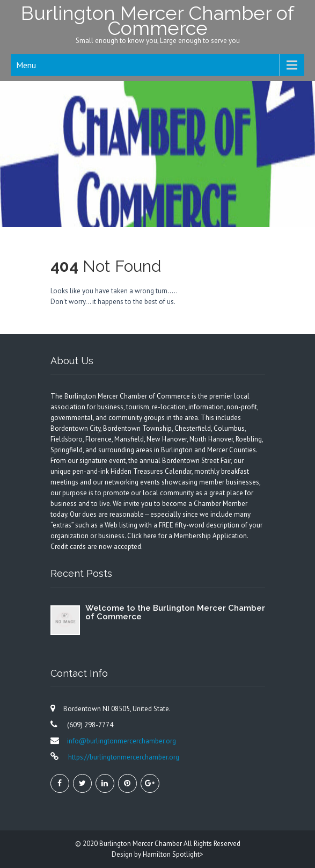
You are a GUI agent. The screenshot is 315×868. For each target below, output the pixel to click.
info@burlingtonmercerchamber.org (122, 741)
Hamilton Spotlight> (173, 854)
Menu (26, 65)
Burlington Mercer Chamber (141, 844)
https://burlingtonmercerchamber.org (123, 757)
